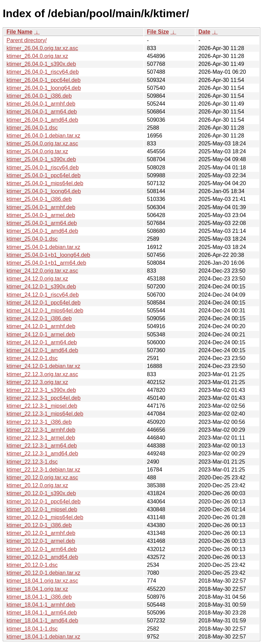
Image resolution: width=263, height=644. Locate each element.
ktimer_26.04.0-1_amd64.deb (42, 120)
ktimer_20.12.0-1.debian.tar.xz (43, 573)
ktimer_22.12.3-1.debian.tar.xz (43, 470)
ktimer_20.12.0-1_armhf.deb (41, 533)
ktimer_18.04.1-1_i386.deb (39, 597)
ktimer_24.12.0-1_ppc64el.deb (43, 303)
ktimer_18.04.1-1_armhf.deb (41, 605)
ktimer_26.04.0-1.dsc (32, 128)
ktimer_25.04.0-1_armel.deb (41, 215)
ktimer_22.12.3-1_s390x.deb (41, 390)
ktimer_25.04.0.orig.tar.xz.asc (42, 144)
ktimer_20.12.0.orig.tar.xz (37, 485)
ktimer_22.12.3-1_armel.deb (41, 438)
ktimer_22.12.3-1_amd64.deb (42, 454)
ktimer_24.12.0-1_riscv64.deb (43, 295)
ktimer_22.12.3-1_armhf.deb (41, 430)
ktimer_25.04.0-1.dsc (32, 239)
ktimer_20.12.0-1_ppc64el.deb (43, 502)
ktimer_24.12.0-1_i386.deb (39, 318)
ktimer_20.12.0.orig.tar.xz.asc (42, 478)
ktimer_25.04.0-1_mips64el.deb (45, 183)
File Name (20, 32)
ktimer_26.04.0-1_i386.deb (39, 96)
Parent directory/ (27, 40)
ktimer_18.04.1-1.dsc (32, 629)
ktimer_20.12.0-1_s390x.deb (41, 493)
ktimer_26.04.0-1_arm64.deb (42, 112)
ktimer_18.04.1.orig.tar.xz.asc (42, 581)
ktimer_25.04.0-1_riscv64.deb (43, 168)
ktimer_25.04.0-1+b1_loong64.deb (48, 255)
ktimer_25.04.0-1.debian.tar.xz (43, 247)
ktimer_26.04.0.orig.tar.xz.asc (42, 48)
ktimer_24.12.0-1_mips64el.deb (45, 311)
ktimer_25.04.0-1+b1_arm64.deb (46, 263)
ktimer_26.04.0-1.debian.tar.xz (43, 136)
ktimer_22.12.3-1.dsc (32, 462)
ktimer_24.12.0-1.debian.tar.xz (43, 366)
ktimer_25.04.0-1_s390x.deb (41, 159)
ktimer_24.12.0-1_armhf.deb (41, 326)
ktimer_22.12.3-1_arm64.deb (42, 446)
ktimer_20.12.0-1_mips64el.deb (45, 517)
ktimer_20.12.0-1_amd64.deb (42, 557)
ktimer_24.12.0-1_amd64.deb (42, 350)
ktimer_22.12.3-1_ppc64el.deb (43, 398)
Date (204, 32)
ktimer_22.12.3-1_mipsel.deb (42, 406)
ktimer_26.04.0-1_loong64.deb (44, 88)
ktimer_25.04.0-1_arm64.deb (42, 223)
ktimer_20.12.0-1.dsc (32, 565)
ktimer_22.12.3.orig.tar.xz (37, 382)
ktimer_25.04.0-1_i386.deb (39, 199)
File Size (158, 32)
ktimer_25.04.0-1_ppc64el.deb (43, 175)
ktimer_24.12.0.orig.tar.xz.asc (42, 271)
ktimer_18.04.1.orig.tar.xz (37, 589)
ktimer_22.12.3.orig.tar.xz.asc (42, 374)
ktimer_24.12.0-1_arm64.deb (42, 342)
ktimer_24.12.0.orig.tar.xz (37, 279)
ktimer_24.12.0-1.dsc (32, 358)
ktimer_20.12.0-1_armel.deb (41, 541)
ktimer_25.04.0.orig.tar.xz (37, 151)
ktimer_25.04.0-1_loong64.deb (44, 191)
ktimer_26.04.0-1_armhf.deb (41, 104)
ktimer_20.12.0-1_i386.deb (39, 525)
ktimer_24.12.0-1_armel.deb (41, 335)
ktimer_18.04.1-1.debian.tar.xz (43, 637)
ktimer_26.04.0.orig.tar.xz (37, 56)
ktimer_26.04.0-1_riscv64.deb (43, 72)
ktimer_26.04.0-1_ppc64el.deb (43, 80)
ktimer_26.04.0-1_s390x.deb (41, 64)
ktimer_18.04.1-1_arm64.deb (42, 613)
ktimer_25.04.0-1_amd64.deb (42, 231)
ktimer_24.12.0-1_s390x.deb (41, 287)
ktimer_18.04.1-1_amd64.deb (42, 621)
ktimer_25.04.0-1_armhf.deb (41, 207)
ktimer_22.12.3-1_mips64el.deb (45, 414)
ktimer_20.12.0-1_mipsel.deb (42, 509)
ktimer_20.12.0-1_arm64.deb (42, 549)
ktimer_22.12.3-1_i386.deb (39, 422)
